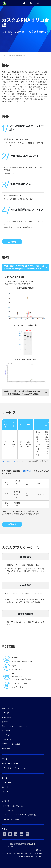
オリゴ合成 (6, 735)
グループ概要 (7, 783)
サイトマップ (7, 791)
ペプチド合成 (7, 740)
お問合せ (12, 242)
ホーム (6, 55)
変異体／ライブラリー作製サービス (15, 726)
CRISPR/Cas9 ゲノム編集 (11, 744)
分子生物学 (6, 713)
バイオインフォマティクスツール (14, 768)
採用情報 (5, 787)
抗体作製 (5, 722)
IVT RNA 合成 (7, 731)
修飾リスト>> (28, 471)
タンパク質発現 (7, 718)
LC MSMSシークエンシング (12, 461)
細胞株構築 (6, 748)
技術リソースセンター (10, 764)
